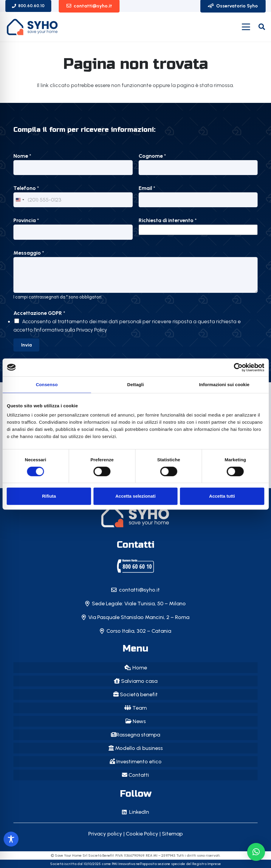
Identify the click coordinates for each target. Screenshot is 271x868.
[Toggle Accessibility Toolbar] (11, 839)
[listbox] (198, 230)
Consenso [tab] (47, 385)
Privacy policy (105, 834)
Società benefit (135, 694)
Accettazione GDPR (39, 313)
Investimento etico (136, 762)
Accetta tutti (222, 496)
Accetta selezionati (135, 496)
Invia (27, 345)
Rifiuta (49, 496)
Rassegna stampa (135, 735)
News (136, 721)
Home (136, 668)
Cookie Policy (142, 834)
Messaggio (29, 253)
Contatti (135, 775)
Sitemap (172, 834)
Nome (22, 156)
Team (135, 708)
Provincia (26, 220)
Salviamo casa (136, 681)
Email (147, 188)
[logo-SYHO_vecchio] (32, 27)
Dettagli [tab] (136, 385)
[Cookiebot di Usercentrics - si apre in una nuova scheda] (238, 367)
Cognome (152, 156)
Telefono (26, 188)
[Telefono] (73, 200)
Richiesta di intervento (168, 220)
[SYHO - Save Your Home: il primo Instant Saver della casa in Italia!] (135, 516)
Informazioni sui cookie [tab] (224, 385)
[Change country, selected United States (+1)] (20, 200)
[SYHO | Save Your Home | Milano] (135, 566)
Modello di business (136, 748)
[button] (246, 27)
